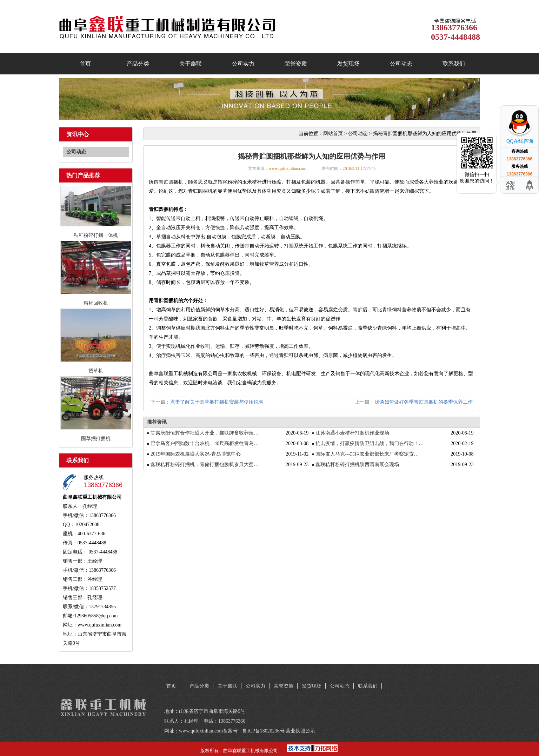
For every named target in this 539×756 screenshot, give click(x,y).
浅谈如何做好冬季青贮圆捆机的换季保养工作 (424, 402)
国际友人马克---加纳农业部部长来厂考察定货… (367, 454)
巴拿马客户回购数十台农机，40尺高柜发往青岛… (205, 443)
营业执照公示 (300, 731)
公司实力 (243, 64)
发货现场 (348, 64)
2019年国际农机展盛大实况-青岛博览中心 (196, 454)
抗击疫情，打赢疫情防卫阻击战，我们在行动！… (370, 443)
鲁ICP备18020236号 (264, 731)
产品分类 (138, 64)
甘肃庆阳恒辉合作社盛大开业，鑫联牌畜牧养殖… (205, 433)
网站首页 (333, 134)
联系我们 (454, 64)
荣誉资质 (296, 64)
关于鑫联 (191, 64)
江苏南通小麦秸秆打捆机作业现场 (352, 433)
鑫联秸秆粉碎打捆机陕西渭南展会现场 (357, 465)
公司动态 (401, 64)
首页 (85, 64)
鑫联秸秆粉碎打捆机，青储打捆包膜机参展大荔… (205, 465)
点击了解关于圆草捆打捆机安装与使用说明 (217, 402)
